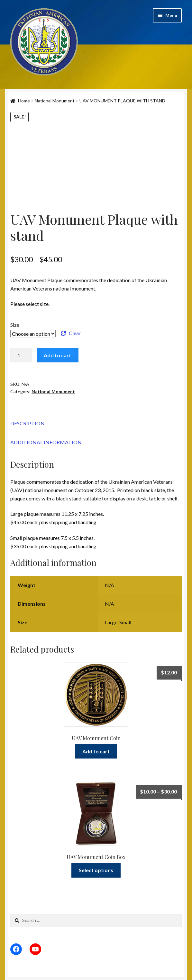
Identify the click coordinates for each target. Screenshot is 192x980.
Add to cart (57, 355)
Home (24, 101)
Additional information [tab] (46, 442)
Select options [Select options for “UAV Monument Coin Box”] (96, 870)
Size (15, 325)
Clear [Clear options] (75, 333)
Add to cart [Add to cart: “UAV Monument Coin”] (96, 751)
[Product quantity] (21, 355)
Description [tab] (27, 423)
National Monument (55, 101)
